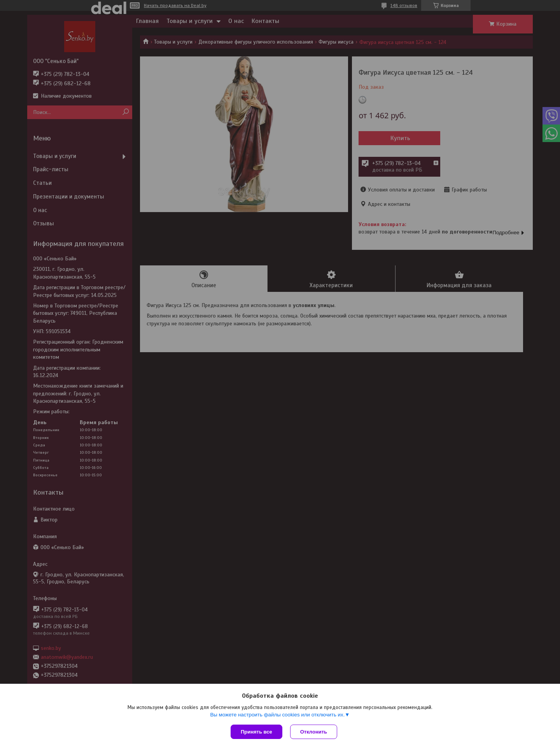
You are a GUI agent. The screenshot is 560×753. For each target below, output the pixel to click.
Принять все (256, 732)
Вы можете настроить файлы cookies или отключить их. (277, 715)
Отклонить (314, 732)
